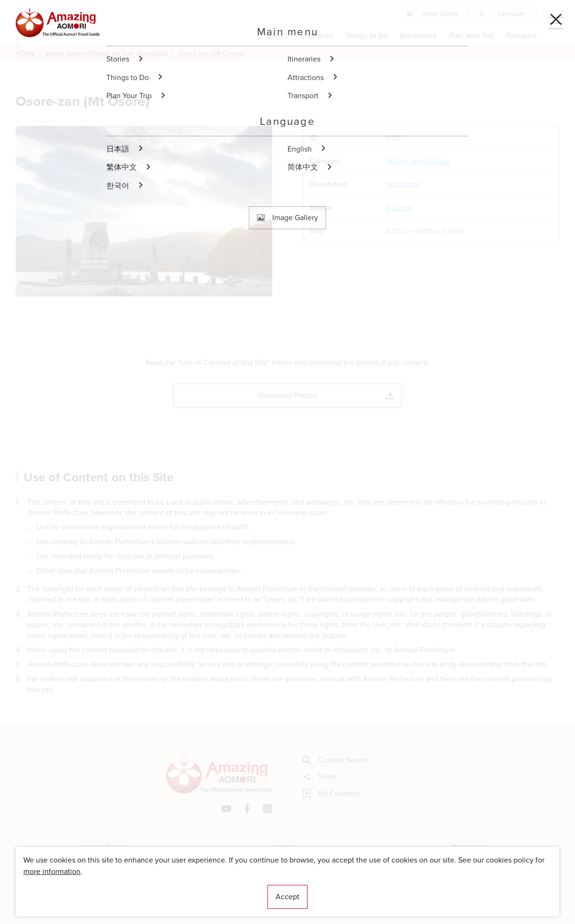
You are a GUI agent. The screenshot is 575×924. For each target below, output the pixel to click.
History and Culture (418, 161)
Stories (277, 36)
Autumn (399, 208)
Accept (287, 897)
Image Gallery (106, 848)
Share (320, 777)
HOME (26, 53)
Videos (288, 848)
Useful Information (346, 888)
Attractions (418, 36)
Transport (521, 36)
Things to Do (366, 36)
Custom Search (336, 760)
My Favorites (332, 793)
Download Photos (326, 395)
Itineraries (317, 36)
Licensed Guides (226, 888)
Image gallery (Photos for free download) (106, 53)
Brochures (469, 848)
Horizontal (403, 184)
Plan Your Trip (471, 36)
